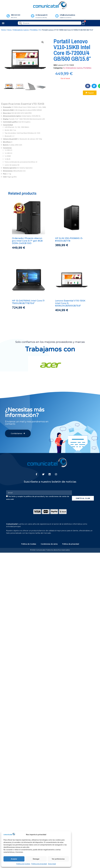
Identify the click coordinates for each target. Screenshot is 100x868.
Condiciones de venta (49, 544)
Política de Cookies (23, 864)
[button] (3, 23)
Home (3, 30)
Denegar (36, 859)
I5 (40, 30)
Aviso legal (52, 864)
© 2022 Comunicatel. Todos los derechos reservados (50, 550)
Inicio (9, 30)
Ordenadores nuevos (21, 30)
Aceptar (14, 859)
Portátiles (34, 30)
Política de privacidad (39, 864)
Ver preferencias (58, 859)
